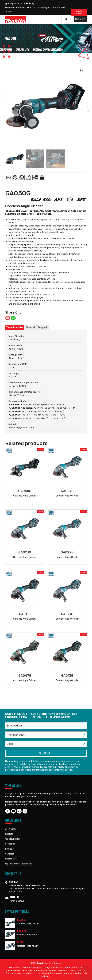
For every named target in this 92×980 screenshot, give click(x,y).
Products (9, 834)
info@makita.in (14, 4)
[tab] (14, 327)
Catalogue (10, 853)
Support (10, 11)
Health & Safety (13, 7)
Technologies (43, 7)
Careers (61, 7)
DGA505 (21, 920)
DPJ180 (20, 942)
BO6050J (21, 931)
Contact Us (10, 844)
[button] (78, 19)
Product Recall (11, 858)
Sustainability (29, 7)
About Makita (11, 829)
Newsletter (10, 849)
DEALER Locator (79, 12)
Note (54, 7)
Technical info (14, 327)
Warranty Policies (12, 839)
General (30, 327)
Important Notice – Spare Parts (19, 863)
